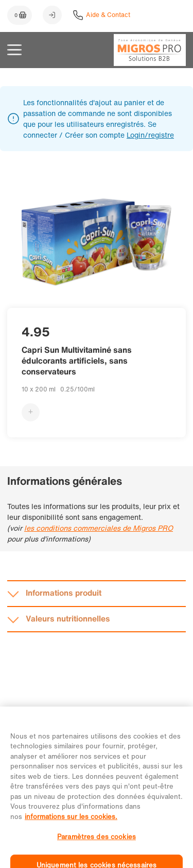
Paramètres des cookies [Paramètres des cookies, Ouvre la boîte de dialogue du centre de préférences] (97, 844)
